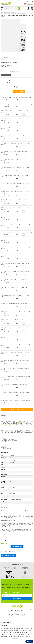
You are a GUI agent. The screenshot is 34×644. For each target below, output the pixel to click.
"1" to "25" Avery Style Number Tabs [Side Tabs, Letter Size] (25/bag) (17, 232)
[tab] (17, 619)
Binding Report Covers (28, 584)
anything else (12, 425)
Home (2, 12)
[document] (17, 633)
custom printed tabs (18, 435)
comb (7, 425)
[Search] (19, 8)
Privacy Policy (15, 638)
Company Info (4, 626)
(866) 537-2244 (30, 1)
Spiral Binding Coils (5, 583)
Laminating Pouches (11, 587)
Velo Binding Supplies (14, 586)
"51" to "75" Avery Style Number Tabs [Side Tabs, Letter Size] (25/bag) (17, 104)
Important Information (6, 622)
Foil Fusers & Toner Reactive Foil (23, 587)
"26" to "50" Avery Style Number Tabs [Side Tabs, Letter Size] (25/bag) (17, 97)
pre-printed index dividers (8, 435)
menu (2, 10)
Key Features (4, 619)
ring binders (19, 422)
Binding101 (13, 12)
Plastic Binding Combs (17, 584)
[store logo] (6, 3)
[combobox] (12, 8)
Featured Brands (7, 12)
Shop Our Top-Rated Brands (16, 565)
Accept (29, 641)
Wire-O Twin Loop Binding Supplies (18, 583)
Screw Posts (6, 586)
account (28, 10)
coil (5, 425)
